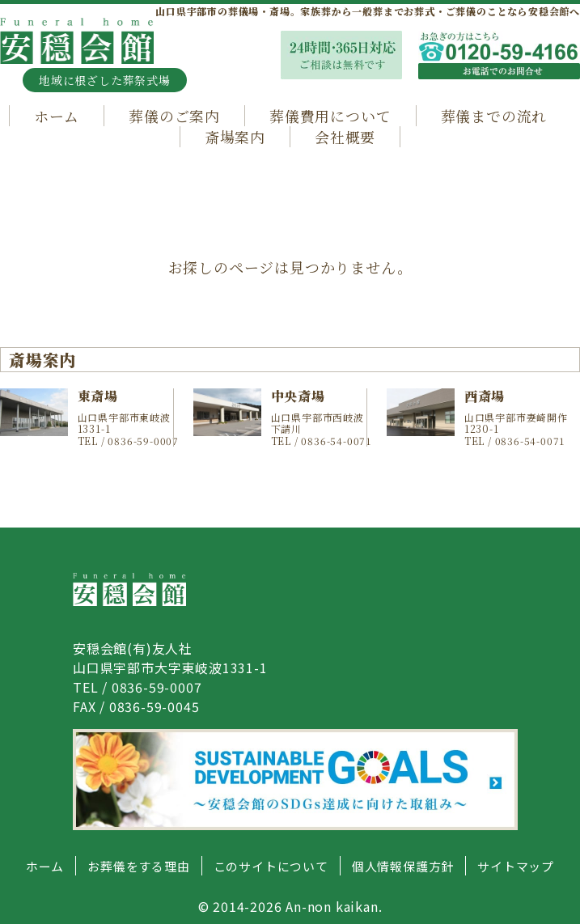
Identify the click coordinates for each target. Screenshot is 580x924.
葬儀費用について (330, 116)
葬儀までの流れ (494, 116)
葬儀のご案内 (174, 116)
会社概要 (345, 137)
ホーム (57, 116)
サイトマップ (516, 866)
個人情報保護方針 (403, 866)
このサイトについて (271, 866)
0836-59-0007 (157, 687)
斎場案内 (235, 137)
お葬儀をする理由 (138, 866)
